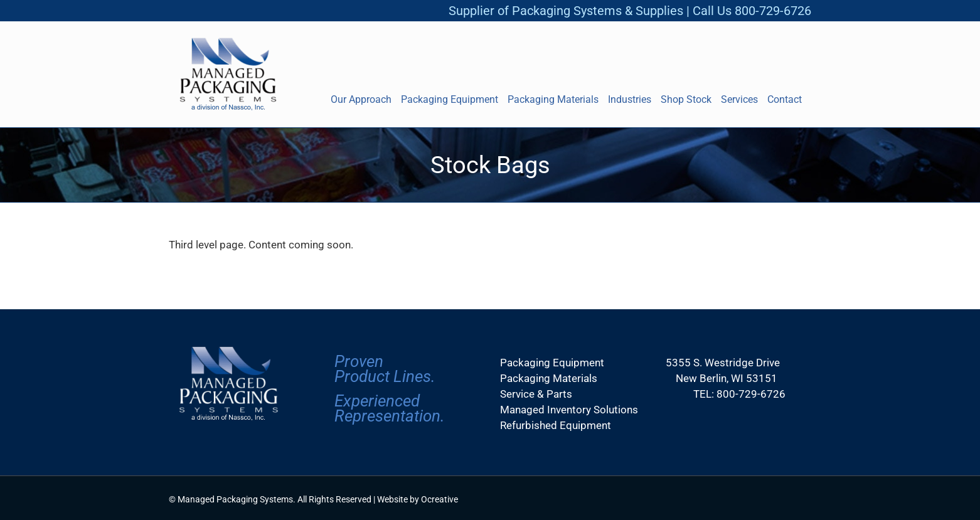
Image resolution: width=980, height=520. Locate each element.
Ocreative (439, 499)
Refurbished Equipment (556, 425)
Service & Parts (536, 394)
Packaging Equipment (552, 363)
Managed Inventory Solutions (569, 410)
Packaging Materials (549, 378)
